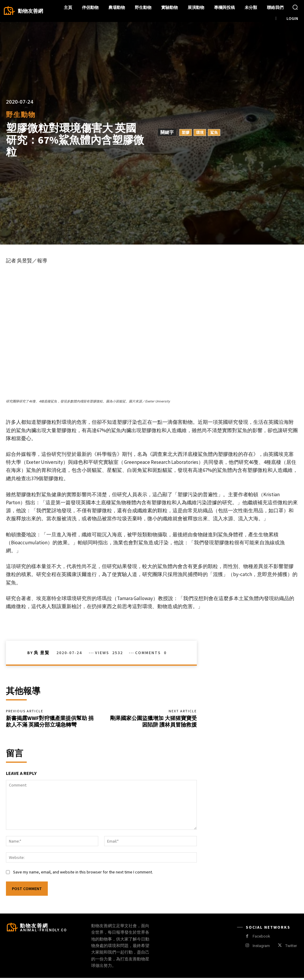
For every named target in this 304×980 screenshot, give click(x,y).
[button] (295, 7)
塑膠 (186, 132)
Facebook (261, 939)
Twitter (291, 948)
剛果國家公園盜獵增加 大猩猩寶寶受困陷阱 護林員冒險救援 (153, 723)
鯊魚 (214, 132)
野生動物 (21, 114)
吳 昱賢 (42, 653)
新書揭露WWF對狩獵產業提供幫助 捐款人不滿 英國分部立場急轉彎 (50, 723)
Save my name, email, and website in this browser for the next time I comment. (83, 874)
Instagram (261, 948)
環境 (200, 132)
